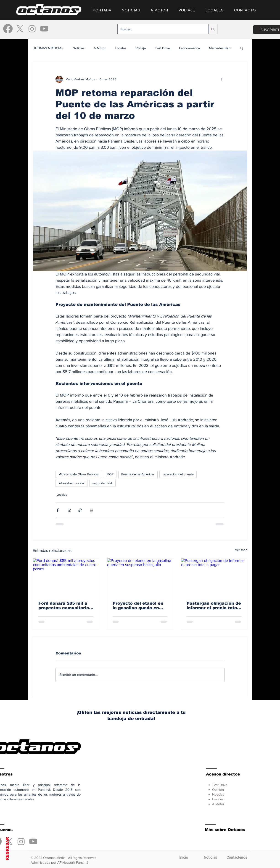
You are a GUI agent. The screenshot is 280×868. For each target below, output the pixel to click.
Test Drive (162, 48)
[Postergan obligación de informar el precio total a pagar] (214, 577)
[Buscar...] (160, 29)
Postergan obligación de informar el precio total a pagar (214, 606)
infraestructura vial (71, 483)
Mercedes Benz (220, 48)
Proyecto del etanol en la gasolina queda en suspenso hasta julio (138, 606)
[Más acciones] (222, 79)
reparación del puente (178, 474)
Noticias (79, 48)
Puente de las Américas (138, 474)
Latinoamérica (189, 48)
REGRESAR (7, 849)
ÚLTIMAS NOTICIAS (48, 48)
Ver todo (241, 550)
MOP (110, 474)
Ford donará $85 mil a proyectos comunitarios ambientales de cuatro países (65, 606)
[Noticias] (210, 857)
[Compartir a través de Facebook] (58, 510)
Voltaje (141, 48)
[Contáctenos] (237, 857)
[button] (242, 48)
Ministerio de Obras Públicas (79, 474)
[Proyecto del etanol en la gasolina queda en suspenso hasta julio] (140, 577)
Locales (121, 48)
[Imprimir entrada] (91, 510)
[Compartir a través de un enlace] (80, 510)
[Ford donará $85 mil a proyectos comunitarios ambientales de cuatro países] (66, 577)
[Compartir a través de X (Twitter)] (69, 510)
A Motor (100, 48)
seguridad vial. (102, 483)
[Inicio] (184, 857)
